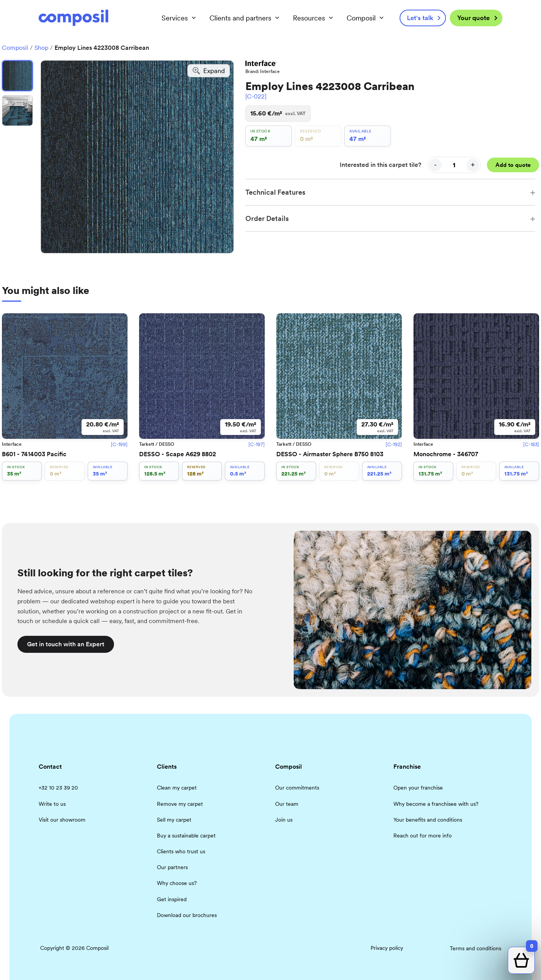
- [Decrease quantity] (436, 165)
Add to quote (513, 165)
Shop (41, 48)
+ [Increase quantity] (473, 165)
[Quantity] (454, 165)
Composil (15, 48)
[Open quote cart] (521, 960)
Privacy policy (387, 948)
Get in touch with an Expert (66, 644)
